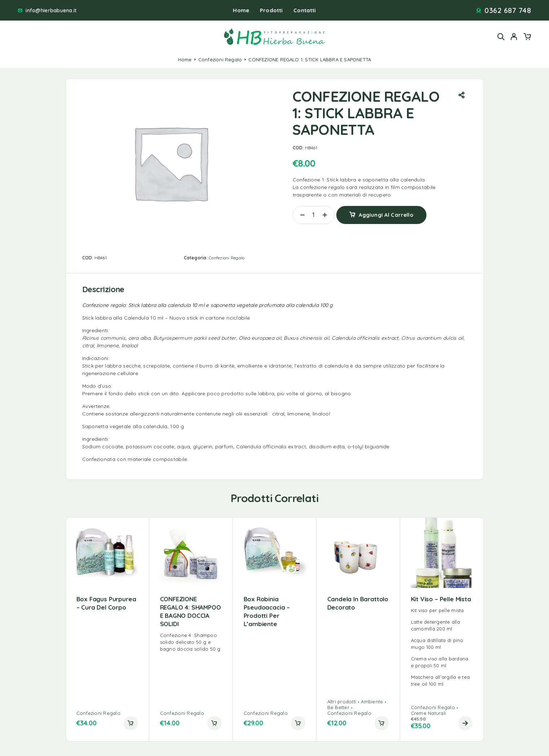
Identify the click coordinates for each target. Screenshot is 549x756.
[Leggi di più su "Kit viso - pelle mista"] (465, 723)
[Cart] (527, 38)
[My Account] (514, 37)
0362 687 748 (508, 10)
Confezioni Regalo (220, 60)
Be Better (338, 707)
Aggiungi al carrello (386, 215)
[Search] (501, 37)
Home (241, 10)
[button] (131, 723)
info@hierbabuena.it (51, 11)
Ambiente (372, 702)
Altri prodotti (342, 702)
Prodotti (271, 10)
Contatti (305, 10)
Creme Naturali (429, 713)
